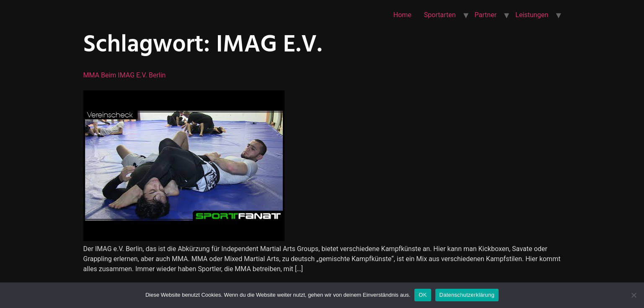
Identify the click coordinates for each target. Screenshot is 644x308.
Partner (486, 15)
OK (423, 295)
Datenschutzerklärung (467, 295)
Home (402, 15)
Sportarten (440, 15)
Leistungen (532, 15)
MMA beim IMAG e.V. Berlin (125, 75)
